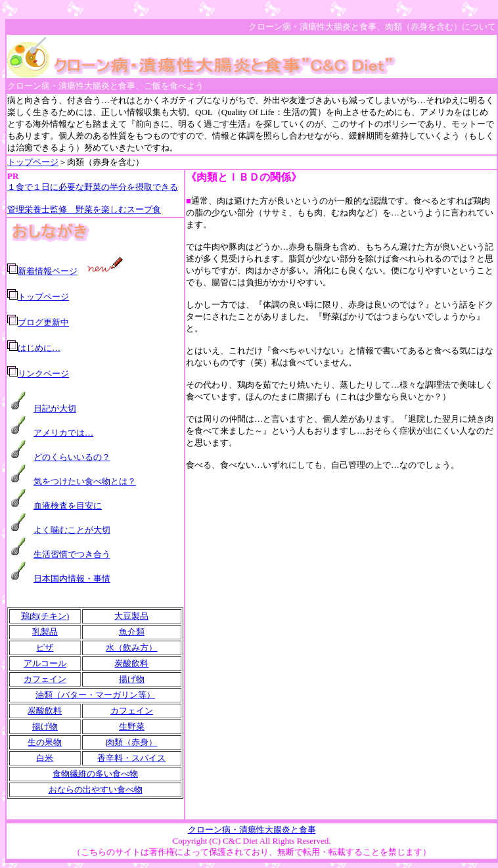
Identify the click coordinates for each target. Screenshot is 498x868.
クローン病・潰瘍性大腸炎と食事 (252, 830)
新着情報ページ (48, 271)
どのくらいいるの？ (72, 457)
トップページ (33, 162)
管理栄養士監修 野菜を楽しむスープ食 (84, 209)
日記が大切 (55, 408)
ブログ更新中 (43, 322)
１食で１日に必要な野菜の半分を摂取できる (93, 187)
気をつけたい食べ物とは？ (85, 481)
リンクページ (43, 374)
